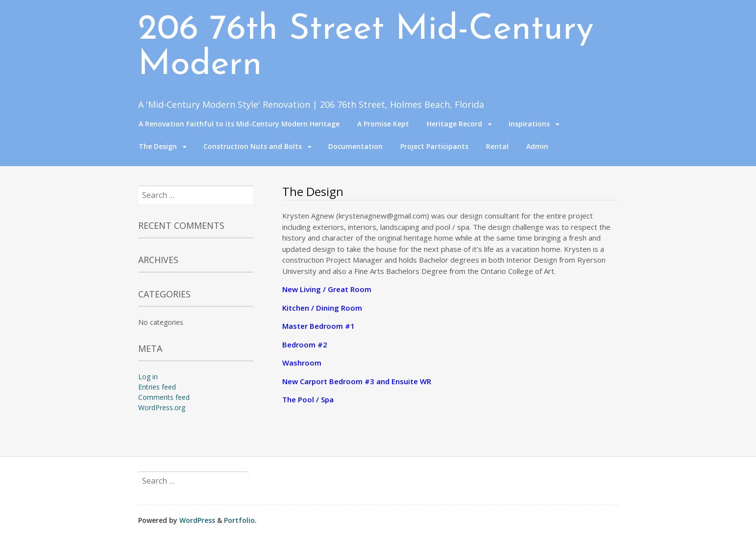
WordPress (197, 520)
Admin (537, 146)
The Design (158, 146)
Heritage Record (454, 124)
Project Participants (434, 146)
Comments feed (164, 397)
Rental (497, 146)
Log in (148, 377)
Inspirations (529, 124)
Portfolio (239, 520)
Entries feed (157, 387)
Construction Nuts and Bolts (253, 146)
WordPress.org (162, 407)
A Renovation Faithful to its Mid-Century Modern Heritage (239, 124)
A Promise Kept (383, 124)
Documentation (355, 146)
